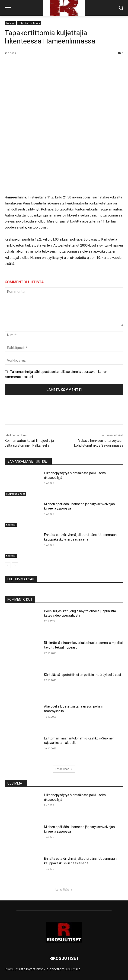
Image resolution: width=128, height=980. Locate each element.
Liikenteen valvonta (29, 23)
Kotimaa (10, 23)
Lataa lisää (64, 727)
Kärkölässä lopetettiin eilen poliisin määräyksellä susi (82, 633)
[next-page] (15, 523)
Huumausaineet (15, 452)
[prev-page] (8, 523)
